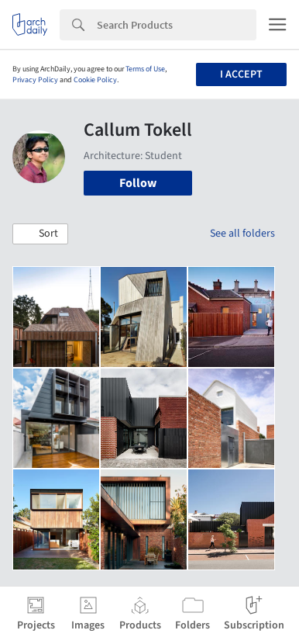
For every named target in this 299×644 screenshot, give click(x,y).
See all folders (242, 234)
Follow (138, 183)
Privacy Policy (35, 80)
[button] (40, 234)
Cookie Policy (95, 80)
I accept (241, 74)
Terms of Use (145, 69)
